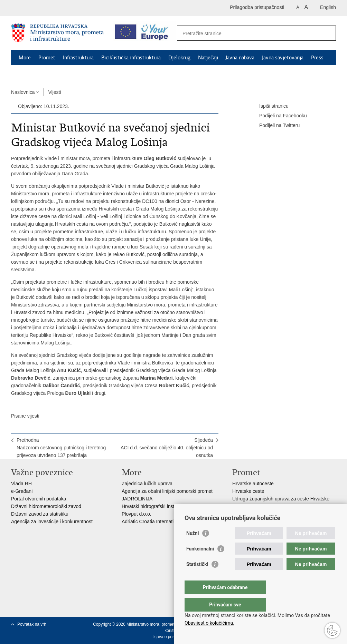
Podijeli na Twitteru (275, 126)
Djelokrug (179, 58)
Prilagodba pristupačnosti (257, 7)
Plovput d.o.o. (137, 514)
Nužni (193, 547)
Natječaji (208, 58)
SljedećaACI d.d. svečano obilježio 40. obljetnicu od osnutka (167, 448)
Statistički (197, 578)
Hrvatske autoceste (253, 484)
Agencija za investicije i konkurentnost (52, 521)
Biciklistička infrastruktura (131, 58)
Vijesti (54, 92)
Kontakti (28, 74)
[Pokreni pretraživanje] (328, 33)
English (328, 7)
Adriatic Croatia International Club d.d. (163, 521)
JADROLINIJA (137, 499)
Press (317, 58)
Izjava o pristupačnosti (173, 637)
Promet (47, 58)
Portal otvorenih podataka (39, 499)
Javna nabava (240, 58)
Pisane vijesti (25, 416)
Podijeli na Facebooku (278, 116)
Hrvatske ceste (248, 491)
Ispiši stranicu (269, 106)
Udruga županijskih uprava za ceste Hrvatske (281, 499)
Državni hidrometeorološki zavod (46, 506)
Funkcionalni (200, 563)
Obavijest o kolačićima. (209, 623)
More (25, 58)
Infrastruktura (78, 58)
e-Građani (22, 491)
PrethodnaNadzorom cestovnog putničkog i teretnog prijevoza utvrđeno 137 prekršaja (61, 448)
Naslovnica (23, 92)
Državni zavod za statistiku (40, 514)
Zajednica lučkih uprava (147, 484)
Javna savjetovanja (283, 58)
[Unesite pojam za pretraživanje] (249, 33)
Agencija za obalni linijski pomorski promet (167, 491)
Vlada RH (21, 484)
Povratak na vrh (32, 624)
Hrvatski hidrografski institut (151, 506)
